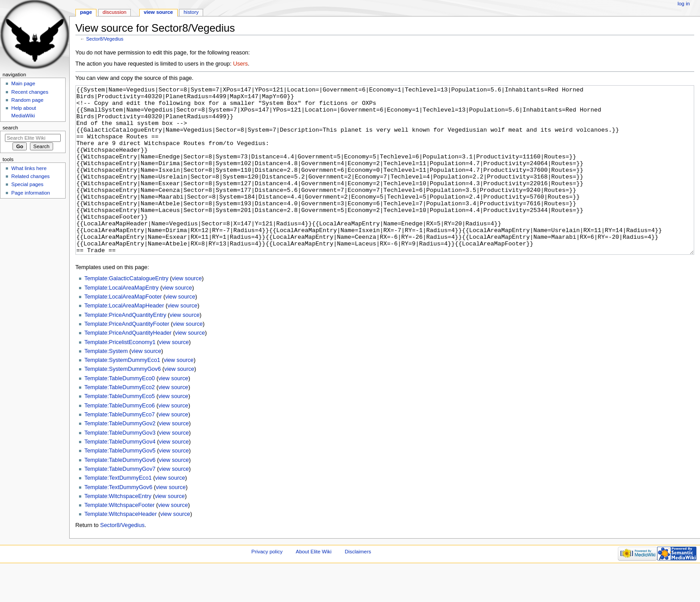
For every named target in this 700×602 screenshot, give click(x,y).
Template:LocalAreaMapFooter (123, 330)
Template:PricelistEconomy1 (120, 376)
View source (158, 12)
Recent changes (30, 92)
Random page (27, 100)
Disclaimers (358, 585)
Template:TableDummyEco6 (120, 439)
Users (240, 64)
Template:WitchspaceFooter (119, 539)
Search (10, 128)
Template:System (106, 385)
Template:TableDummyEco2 (120, 421)
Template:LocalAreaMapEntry (121, 321)
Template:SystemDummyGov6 (123, 403)
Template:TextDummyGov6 (118, 521)
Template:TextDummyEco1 (118, 511)
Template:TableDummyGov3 (120, 466)
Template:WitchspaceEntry (118, 530)
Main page (23, 83)
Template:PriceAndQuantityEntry (125, 349)
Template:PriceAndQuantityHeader (128, 366)
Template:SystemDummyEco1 (122, 394)
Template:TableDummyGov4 (120, 475)
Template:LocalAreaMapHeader (124, 339)
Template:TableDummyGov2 (120, 457)
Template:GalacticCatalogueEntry (126, 312)
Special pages (27, 184)
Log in (684, 4)
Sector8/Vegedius (105, 39)
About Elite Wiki (314, 585)
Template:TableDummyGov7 (120, 502)
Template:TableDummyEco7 (120, 448)
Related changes (30, 176)
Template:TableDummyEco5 (120, 430)
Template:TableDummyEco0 (120, 412)
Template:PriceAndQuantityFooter (127, 357)
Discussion (115, 12)
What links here (29, 168)
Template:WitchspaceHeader (121, 548)
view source (187, 312)
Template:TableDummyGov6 (120, 494)
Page (86, 12)
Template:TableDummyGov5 (120, 484)
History (191, 12)
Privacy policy (267, 585)
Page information (31, 193)
